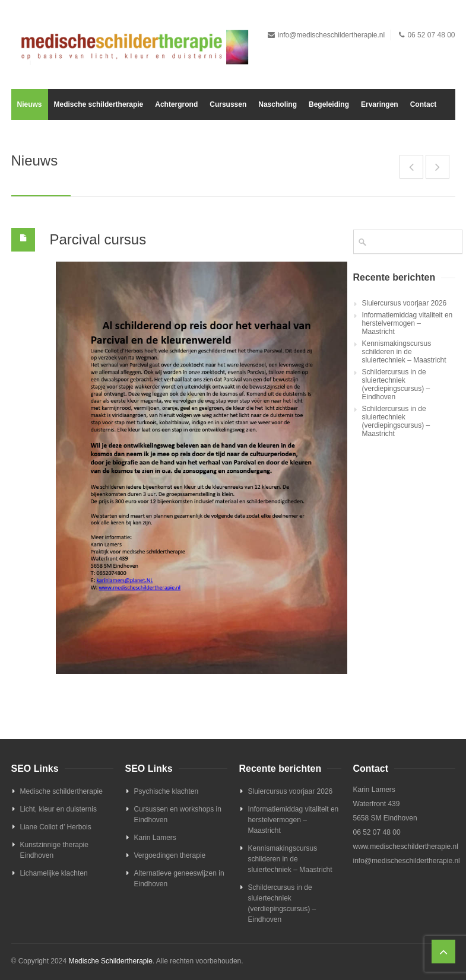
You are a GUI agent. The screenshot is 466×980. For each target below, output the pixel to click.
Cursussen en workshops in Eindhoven (178, 814)
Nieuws (30, 104)
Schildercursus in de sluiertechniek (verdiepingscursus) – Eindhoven (396, 384)
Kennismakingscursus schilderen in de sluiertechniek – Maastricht (404, 352)
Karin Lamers (155, 838)
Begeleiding (329, 104)
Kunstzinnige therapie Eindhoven (54, 850)
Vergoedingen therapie (170, 855)
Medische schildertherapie (99, 104)
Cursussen (228, 104)
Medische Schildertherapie (110, 961)
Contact (424, 104)
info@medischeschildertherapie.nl (331, 35)
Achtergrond (176, 104)
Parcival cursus (98, 239)
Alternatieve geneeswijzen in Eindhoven (179, 879)
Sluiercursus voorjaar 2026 (405, 303)
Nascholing (278, 104)
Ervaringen (380, 104)
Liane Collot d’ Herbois (56, 827)
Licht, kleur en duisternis (58, 809)
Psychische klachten (167, 791)
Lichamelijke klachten (54, 873)
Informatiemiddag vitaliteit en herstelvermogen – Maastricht (408, 323)
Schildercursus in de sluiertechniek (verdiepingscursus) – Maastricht (396, 421)
